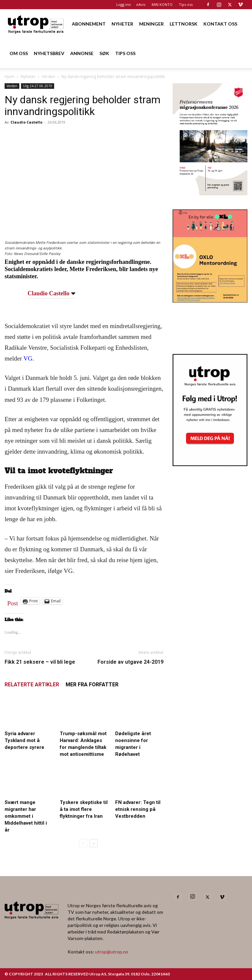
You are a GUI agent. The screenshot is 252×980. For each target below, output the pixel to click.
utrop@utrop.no (112, 952)
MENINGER (151, 24)
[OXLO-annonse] (210, 300)
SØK (104, 53)
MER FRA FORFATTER (92, 685)
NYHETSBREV (49, 53)
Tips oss (186, 4)
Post (13, 602)
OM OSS (19, 53)
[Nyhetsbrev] (210, 464)
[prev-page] (83, 843)
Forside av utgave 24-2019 (130, 662)
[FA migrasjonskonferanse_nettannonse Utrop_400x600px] (210, 193)
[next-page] (94, 843)
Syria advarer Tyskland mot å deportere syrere (24, 740)
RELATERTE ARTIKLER (32, 685)
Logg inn (124, 4)
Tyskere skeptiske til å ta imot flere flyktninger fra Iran (84, 809)
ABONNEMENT (89, 24)
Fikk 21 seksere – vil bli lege (40, 662)
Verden (48, 77)
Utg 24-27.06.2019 (38, 86)
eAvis (141, 4)
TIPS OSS (125, 53)
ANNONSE (82, 53)
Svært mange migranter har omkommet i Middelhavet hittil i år (26, 816)
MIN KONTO (162, 4)
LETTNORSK (184, 24)
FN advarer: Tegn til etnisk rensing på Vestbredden (138, 809)
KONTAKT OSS (220, 24)
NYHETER (122, 24)
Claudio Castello (26, 122)
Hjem (10, 77)
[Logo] (36, 24)
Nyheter (28, 77)
